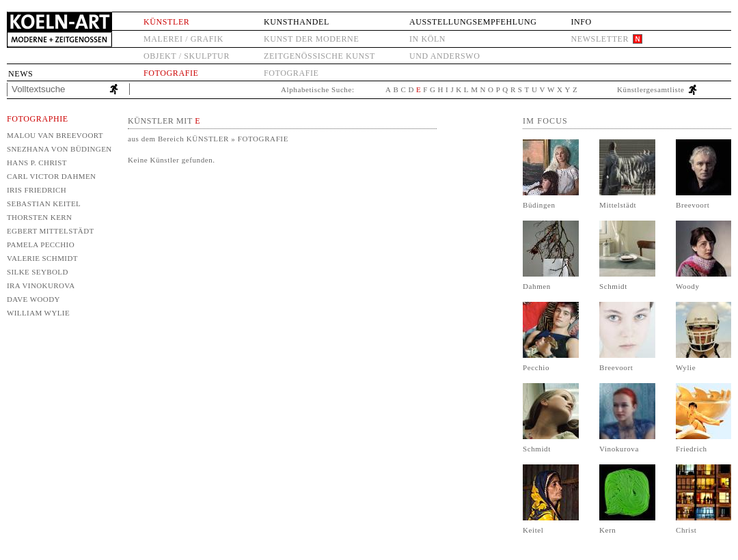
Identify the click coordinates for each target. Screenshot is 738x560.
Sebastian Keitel (44, 204)
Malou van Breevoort (55, 135)
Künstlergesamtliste (651, 89)
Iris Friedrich (37, 190)
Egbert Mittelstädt (51, 231)
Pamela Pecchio (41, 244)
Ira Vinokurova (41, 285)
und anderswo (445, 56)
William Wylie (38, 313)
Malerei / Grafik (183, 39)
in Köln (427, 39)
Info (581, 22)
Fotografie (171, 73)
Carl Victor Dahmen (51, 176)
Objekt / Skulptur (187, 56)
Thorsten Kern (39, 217)
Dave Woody (33, 299)
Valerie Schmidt (42, 258)
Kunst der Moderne (311, 39)
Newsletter (600, 39)
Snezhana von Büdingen (59, 149)
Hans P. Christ (37, 163)
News (20, 74)
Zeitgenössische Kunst (319, 56)
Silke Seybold (38, 272)
